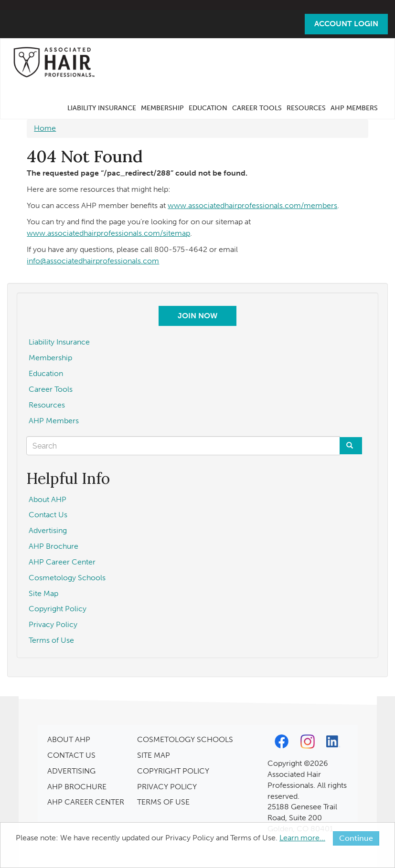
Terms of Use (51, 640)
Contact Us (48, 515)
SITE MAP (154, 755)
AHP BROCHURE (77, 787)
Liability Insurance (102, 108)
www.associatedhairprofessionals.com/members (252, 205)
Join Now (197, 316)
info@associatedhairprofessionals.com (93, 261)
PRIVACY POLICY (167, 787)
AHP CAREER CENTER (86, 802)
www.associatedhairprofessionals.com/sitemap (108, 233)
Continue (356, 838)
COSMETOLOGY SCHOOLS (185, 739)
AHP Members (354, 108)
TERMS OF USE (163, 802)
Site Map (43, 593)
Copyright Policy (58, 609)
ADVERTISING (71, 771)
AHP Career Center (62, 562)
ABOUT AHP (69, 739)
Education (208, 108)
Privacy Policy (53, 624)
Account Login (346, 24)
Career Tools (257, 108)
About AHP (48, 499)
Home (45, 128)
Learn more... (302, 838)
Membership (162, 108)
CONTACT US (71, 755)
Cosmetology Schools (67, 578)
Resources (306, 108)
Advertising (48, 530)
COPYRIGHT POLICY (173, 771)
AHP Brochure (53, 546)
